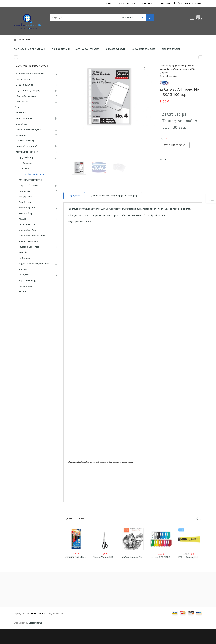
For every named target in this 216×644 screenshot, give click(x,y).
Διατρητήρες (25, 211)
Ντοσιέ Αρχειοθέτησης (171, 84)
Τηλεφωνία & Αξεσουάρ (27, 161)
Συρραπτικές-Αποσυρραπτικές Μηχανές (34, 281)
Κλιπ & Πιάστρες (27, 228)
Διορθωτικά (25, 217)
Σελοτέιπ (23, 267)
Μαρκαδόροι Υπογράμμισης (32, 250)
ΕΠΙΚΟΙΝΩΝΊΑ (165, 3)
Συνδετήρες (25, 273)
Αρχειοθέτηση (179, 81)
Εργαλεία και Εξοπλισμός (28, 105)
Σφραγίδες (24, 290)
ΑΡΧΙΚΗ (109, 3)
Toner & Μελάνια (67, 50)
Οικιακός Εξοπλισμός (161, 50)
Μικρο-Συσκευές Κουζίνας (28, 144)
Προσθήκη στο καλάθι (175, 160)
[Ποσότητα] (167, 154)
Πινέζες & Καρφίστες (29, 262)
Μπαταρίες (21, 150)
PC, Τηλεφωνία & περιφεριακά (32, 50)
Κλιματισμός (22, 128)
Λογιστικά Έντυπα (27, 239)
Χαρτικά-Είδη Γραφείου (97, 50)
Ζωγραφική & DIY (27, 223)
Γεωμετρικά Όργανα (28, 200)
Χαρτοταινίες (25, 301)
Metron (169, 91)
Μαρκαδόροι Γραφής (29, 245)
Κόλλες (22, 234)
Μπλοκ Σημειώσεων (28, 256)
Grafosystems (35, 638)
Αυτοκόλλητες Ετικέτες (30, 195)
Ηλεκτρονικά (22, 116)
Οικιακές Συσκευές (129, 50)
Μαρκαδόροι (22, 139)
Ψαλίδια (23, 306)
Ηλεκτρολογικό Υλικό (26, 111)
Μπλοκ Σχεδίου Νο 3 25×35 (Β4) (139, 575)
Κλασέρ (190, 81)
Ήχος (18, 122)
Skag (176, 91)
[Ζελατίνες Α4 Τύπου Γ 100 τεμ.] (200, 72)
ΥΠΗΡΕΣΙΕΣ (147, 3)
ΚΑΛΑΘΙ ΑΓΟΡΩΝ (127, 3)
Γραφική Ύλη (25, 206)
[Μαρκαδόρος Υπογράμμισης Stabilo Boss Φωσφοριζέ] (16, 72)
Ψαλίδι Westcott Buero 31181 (109, 575)
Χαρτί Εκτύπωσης (27, 295)
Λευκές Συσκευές (24, 133)
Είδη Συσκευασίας (24, 63)
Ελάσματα (27, 178)
